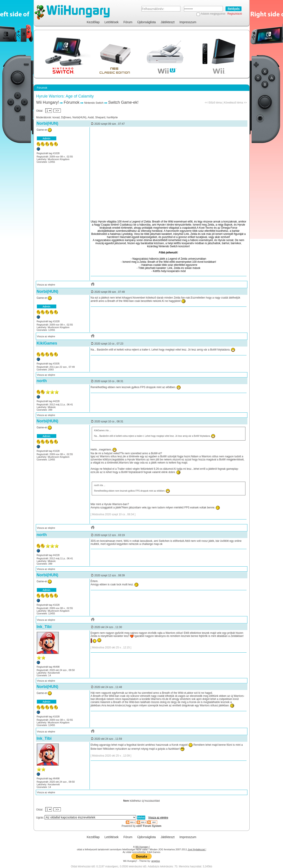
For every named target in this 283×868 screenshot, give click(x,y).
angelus (156, 861)
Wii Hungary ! (143, 847)
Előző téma (215, 103)
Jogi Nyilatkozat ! (197, 849)
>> (57, 111)
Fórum (128, 22)
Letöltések (112, 22)
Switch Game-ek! (123, 102)
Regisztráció (235, 14)
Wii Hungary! (48, 102)
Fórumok (72, 102)
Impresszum (188, 22)
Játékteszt (168, 22)
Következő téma (233, 103)
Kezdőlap (93, 22)
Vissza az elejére (46, 285)
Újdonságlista (147, 22)
